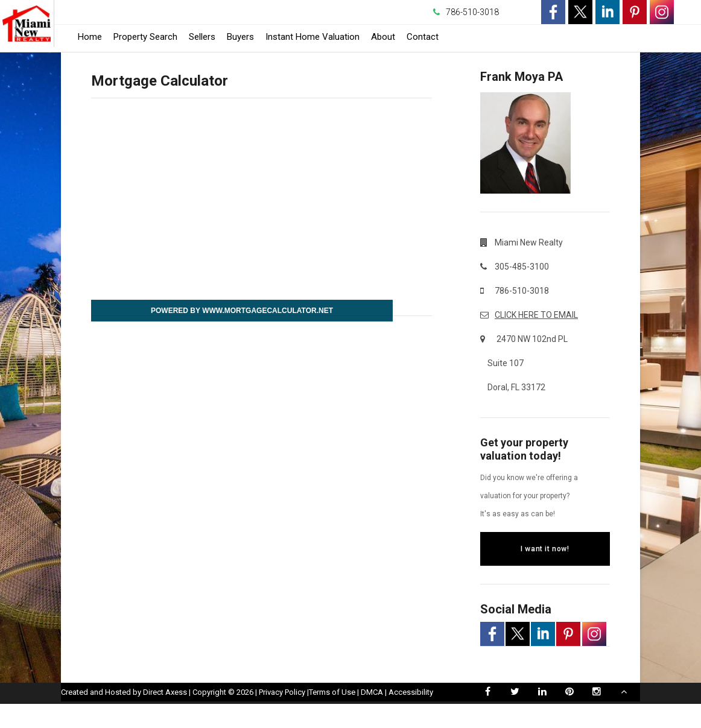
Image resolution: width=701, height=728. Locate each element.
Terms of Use (332, 716)
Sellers (202, 37)
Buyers (240, 37)
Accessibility (411, 716)
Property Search (145, 37)
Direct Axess (165, 716)
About (383, 37)
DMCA (372, 716)
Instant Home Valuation (312, 37)
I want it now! (545, 549)
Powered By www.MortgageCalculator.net (242, 311)
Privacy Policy (282, 716)
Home (90, 37)
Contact (423, 37)
